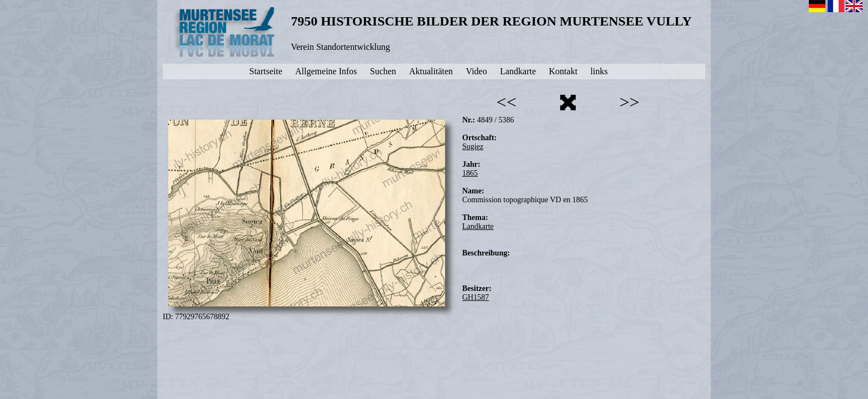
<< (507, 102)
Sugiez (473, 147)
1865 (470, 173)
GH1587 (476, 297)
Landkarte (478, 226)
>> (629, 102)
